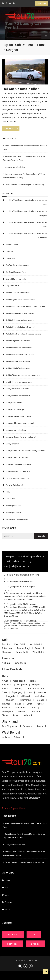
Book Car (13, 934)
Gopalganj (17, 692)
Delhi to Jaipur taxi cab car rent (18, 341)
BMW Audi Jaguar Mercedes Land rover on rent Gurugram (28, 213)
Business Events (12, 245)
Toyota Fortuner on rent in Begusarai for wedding (25, 184)
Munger (10, 700)
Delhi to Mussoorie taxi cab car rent (20, 354)
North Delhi (36, 644)
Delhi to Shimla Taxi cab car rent (19, 368)
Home (7, 880)
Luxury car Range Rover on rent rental (21, 437)
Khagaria (10, 696)
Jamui (29, 692)
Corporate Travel (13, 286)
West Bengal (11, 733)
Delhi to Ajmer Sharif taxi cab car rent (21, 299)
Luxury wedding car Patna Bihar (18, 471)
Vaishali (28, 715)
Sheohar (22, 711)
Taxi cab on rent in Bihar (20, 89)
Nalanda (40, 700)
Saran (33, 708)
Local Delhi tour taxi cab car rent (19, 382)
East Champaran (36, 688)
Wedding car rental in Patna (17, 519)
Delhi (6, 640)
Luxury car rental (12, 444)
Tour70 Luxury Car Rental (23, 26)
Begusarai (7, 685)
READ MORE (11, 128)
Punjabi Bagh (24, 648)
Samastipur (20, 708)
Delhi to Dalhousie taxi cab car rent (20, 320)
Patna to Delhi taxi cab (15, 485)
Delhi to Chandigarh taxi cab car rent (20, 313)
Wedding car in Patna (14, 506)
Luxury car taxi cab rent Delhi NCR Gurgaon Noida (25, 451)
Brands (35, 944)
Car (34, 934)
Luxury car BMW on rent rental (18, 396)
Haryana (8, 658)
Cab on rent (10, 258)
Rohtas (40, 704)
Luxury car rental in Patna (15, 167)
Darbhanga (18, 688)
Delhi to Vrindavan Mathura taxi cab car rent (23, 375)
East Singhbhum (10, 726)
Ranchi (40, 726)
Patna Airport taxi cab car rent (17, 478)
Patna (18, 704)
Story (8, 492)
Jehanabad (42, 692)
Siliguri (18, 737)
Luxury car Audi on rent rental (17, 389)
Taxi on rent (10, 499)
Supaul (16, 715)
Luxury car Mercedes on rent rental (20, 423)
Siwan (5, 715)
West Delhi (38, 652)
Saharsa (6, 708)
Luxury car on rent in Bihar (16, 430)
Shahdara (7, 652)
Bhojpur (36, 685)
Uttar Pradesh (12, 669)
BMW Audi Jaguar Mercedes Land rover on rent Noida (28, 224)
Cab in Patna (11, 251)
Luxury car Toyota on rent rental (18, 464)
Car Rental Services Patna (16, 272)
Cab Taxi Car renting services (17, 265)
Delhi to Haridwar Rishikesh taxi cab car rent (23, 334)
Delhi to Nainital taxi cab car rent (19, 361)
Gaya (4, 692)
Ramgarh (27, 726)
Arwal (5, 681)
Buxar (5, 688)
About (7, 888)
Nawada (6, 704)
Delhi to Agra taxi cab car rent (18, 293)
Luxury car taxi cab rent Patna (17, 457)
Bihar (6, 676)
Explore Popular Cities (13, 808)
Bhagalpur (22, 685)
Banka (33, 681)
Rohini (38, 648)
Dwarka (6, 644)
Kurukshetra (20, 663)
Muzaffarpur (25, 700)
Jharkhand (10, 722)
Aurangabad (19, 681)
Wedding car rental (13, 512)
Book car (41, 3)
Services (13, 944)
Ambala (6, 663)
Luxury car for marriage (15, 409)
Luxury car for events (14, 403)
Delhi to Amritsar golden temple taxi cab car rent (25, 306)
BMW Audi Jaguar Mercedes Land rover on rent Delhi (28, 202)
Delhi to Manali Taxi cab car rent (19, 348)
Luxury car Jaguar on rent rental (18, 416)
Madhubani (40, 696)
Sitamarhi (35, 711)
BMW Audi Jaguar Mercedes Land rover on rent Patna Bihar (28, 236)
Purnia (29, 704)
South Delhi (22, 652)
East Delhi (20, 644)
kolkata (6, 737)
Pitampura (7, 648)
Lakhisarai (25, 696)
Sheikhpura (7, 711)
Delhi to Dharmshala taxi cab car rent (20, 327)
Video (7, 909)
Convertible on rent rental (16, 279)
